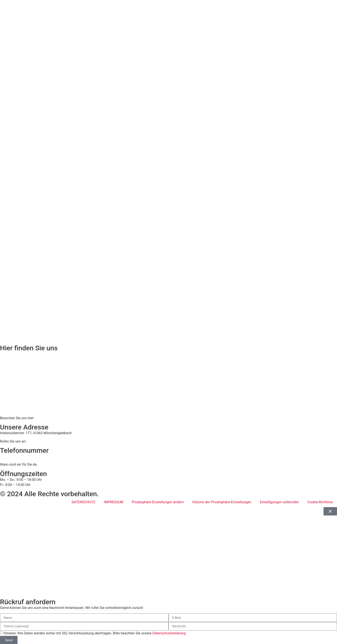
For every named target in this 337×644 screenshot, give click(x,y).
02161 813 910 (18, 456)
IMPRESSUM (114, 502)
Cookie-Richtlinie (320, 502)
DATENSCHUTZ (84, 502)
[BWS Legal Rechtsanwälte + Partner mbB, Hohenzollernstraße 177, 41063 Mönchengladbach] (168, 383)
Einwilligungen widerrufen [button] (279, 502)
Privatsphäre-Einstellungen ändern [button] (158, 502)
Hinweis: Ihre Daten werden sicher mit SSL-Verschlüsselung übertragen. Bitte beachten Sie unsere (95, 633)
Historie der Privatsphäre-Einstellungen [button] (222, 502)
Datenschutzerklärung (169, 633)
